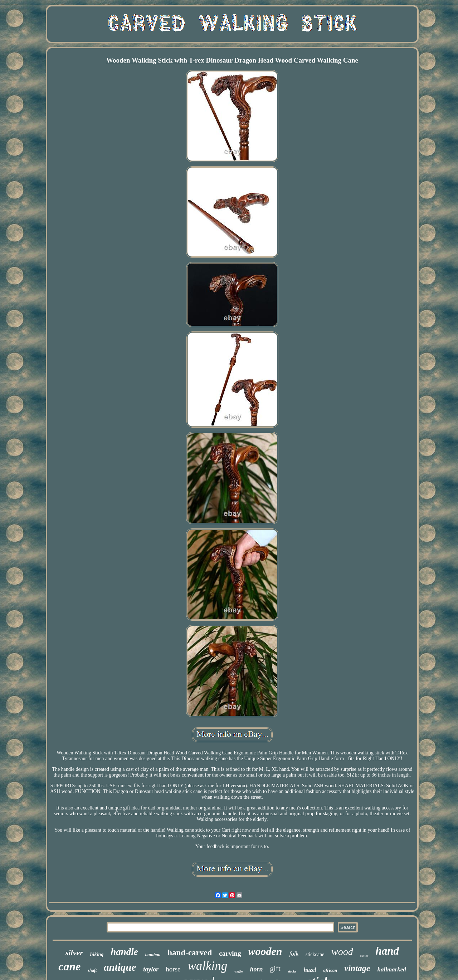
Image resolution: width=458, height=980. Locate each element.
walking (208, 966)
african (330, 970)
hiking (97, 954)
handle (124, 952)
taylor (151, 969)
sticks (292, 971)
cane (69, 966)
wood (342, 952)
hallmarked (391, 969)
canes (364, 956)
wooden (265, 951)
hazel (310, 970)
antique (120, 967)
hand (387, 951)
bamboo (153, 954)
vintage (357, 968)
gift (275, 969)
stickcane (315, 954)
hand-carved (190, 953)
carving (230, 953)
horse (173, 969)
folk (294, 954)
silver (74, 953)
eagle (238, 971)
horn (257, 969)
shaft (92, 970)
